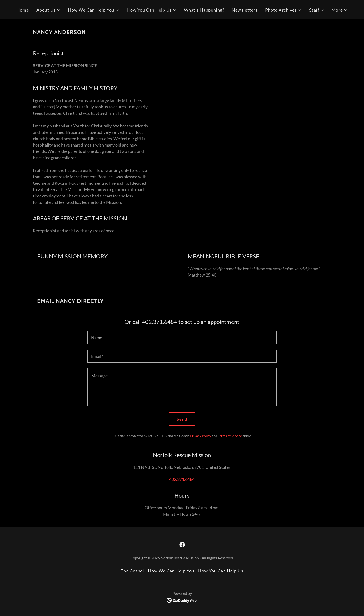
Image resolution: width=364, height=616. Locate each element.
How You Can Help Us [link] (221, 571)
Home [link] (23, 10)
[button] (48, 10)
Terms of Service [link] (230, 436)
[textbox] (182, 337)
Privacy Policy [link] (201, 436)
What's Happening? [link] (204, 10)
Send (182, 419)
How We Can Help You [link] (171, 571)
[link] (182, 545)
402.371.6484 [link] (182, 479)
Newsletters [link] (245, 10)
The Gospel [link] (132, 571)
